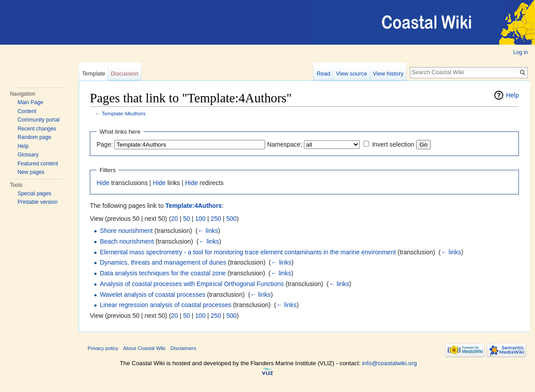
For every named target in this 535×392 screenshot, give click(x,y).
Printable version (37, 202)
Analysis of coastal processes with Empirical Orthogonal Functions (192, 284)
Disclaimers (183, 348)
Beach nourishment (127, 241)
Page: (105, 144)
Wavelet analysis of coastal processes (152, 295)
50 (187, 219)
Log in (520, 52)
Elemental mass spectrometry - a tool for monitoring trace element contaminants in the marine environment (248, 252)
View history (388, 74)
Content (27, 111)
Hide (103, 183)
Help (23, 146)
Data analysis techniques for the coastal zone (163, 273)
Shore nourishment (126, 231)
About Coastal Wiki (145, 348)
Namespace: (284, 144)
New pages (31, 172)
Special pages (34, 194)
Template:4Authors (124, 113)
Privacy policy (103, 348)
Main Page (30, 102)
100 (200, 219)
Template (93, 74)
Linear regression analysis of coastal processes (165, 305)
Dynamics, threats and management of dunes (163, 262)
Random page (34, 137)
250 (216, 219)
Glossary (28, 155)
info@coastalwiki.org (389, 363)
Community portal (38, 120)
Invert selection (393, 144)
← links (208, 231)
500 (231, 219)
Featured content (38, 164)
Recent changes (37, 129)
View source (352, 74)
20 (175, 219)
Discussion (125, 74)
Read (323, 74)
